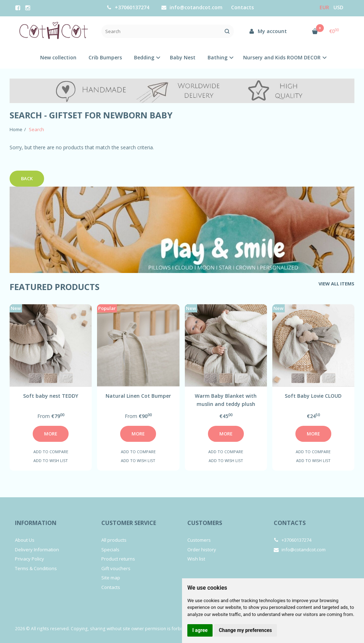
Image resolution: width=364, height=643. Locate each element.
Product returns (118, 559)
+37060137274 (128, 7)
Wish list (196, 559)
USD (338, 7)
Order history (202, 550)
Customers (205, 523)
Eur (324, 7)
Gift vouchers (116, 568)
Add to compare (51, 452)
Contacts (111, 587)
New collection (58, 57)
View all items (336, 284)
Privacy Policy (30, 559)
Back (27, 178)
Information (36, 523)
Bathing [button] (218, 57)
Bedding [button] (144, 57)
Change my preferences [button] (245, 630)
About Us (25, 540)
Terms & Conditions (36, 568)
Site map (111, 578)
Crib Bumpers (105, 57)
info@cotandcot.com (192, 7)
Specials (110, 550)
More (51, 434)
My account (268, 31)
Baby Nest (183, 57)
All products (114, 540)
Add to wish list (51, 460)
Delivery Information (37, 550)
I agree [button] (200, 630)
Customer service (129, 523)
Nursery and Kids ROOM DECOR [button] (282, 57)
